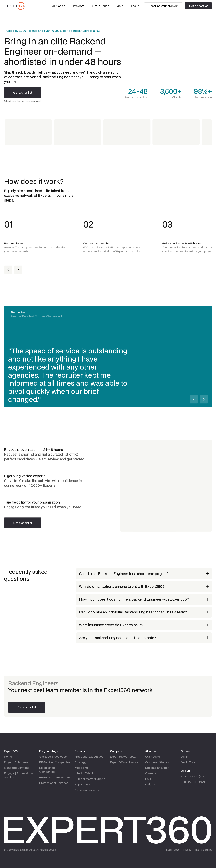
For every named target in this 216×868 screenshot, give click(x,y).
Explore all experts (87, 790)
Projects (79, 6)
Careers (151, 773)
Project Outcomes (16, 762)
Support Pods (84, 784)
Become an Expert (157, 768)
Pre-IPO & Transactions (55, 777)
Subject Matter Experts (90, 779)
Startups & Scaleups (53, 757)
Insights (151, 784)
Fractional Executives (89, 757)
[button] (58, 6)
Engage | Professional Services (19, 775)
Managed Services (17, 768)
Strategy (80, 762)
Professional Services (54, 783)
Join (120, 6)
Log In (135, 6)
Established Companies (47, 770)
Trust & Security (204, 850)
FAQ (148, 779)
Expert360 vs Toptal (123, 757)
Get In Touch (101, 6)
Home (8, 757)
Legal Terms (173, 850)
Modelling (81, 768)
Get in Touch (189, 762)
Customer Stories (157, 762)
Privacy (187, 850)
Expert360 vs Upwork (124, 762)
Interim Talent (84, 773)
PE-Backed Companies (55, 762)
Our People (153, 757)
